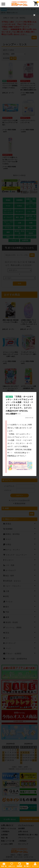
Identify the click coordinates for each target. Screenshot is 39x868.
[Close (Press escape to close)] (34, 15)
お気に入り (12, 865)
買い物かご (27, 865)
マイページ (35, 865)
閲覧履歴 (19, 865)
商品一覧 (4, 865)
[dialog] (19, 434)
